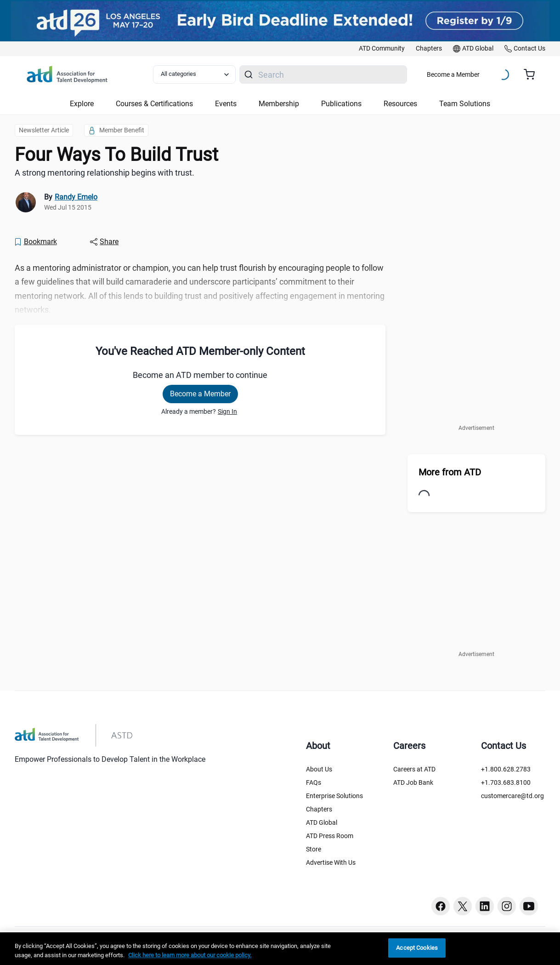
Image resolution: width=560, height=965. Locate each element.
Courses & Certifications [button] (154, 104)
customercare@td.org (512, 796)
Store (314, 849)
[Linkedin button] (485, 906)
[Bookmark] (35, 242)
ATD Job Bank (413, 782)
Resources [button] (400, 104)
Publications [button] (341, 104)
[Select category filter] (194, 74)
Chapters (319, 809)
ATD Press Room (330, 836)
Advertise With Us (331, 862)
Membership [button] (279, 104)
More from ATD (450, 472)
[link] (382, 49)
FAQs (314, 782)
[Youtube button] (529, 906)
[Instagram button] (507, 906)
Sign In (227, 411)
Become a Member (453, 74)
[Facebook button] (441, 906)
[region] (280, 949)
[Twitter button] (463, 906)
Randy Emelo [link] (76, 197)
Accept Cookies (417, 948)
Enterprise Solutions (334, 796)
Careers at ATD (414, 769)
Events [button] (226, 104)
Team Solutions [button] (465, 104)
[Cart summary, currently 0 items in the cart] (533, 74)
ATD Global (322, 822)
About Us (319, 769)
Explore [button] (82, 104)
